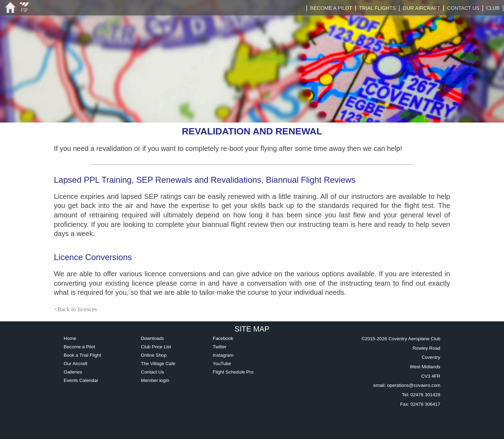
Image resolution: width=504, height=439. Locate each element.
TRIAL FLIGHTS (377, 8)
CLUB (493, 8)
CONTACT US (463, 8)
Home (70, 338)
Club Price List (156, 347)
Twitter (220, 347)
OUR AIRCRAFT (422, 8)
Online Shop (154, 355)
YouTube (222, 364)
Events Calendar (81, 380)
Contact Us (153, 372)
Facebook (223, 338)
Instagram (223, 355)
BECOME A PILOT (331, 8)
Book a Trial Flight (82, 355)
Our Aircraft (75, 364)
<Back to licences (75, 309)
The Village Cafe (158, 364)
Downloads (153, 338)
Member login (155, 380)
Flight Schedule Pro (233, 372)
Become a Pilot (79, 347)
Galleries (73, 372)
